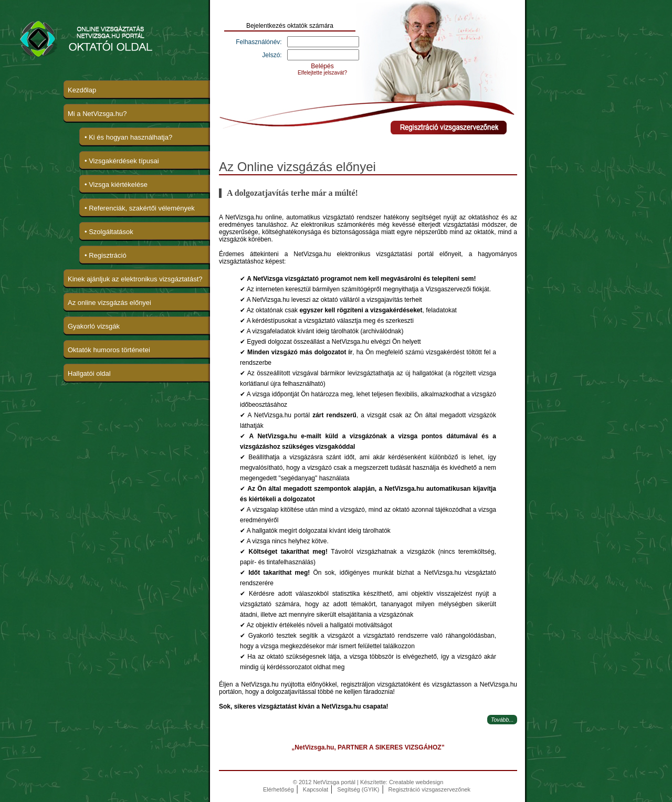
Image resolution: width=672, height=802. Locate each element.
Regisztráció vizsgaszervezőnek (430, 789)
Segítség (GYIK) (358, 789)
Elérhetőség (279, 789)
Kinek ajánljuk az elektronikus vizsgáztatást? (135, 279)
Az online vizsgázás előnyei (109, 303)
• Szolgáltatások (109, 232)
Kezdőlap (82, 90)
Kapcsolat (316, 789)
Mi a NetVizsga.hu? (97, 114)
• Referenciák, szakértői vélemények (140, 208)
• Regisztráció (106, 255)
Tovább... (502, 720)
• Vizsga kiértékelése (116, 184)
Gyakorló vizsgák (94, 326)
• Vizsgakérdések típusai (122, 161)
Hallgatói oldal (89, 373)
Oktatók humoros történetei (109, 350)
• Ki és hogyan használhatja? (128, 137)
